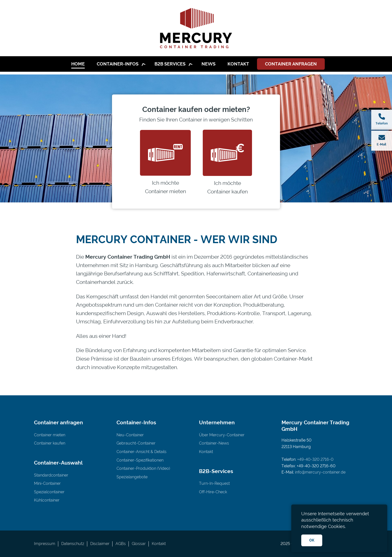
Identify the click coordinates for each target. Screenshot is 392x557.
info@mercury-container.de (320, 472)
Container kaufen (50, 443)
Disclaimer (100, 544)
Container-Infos (118, 64)
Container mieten (50, 435)
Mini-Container (47, 483)
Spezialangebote (132, 477)
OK (312, 540)
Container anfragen (291, 64)
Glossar (139, 544)
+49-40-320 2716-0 (315, 459)
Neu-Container (130, 435)
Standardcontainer (51, 475)
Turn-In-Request (214, 483)
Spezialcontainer (49, 492)
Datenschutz (73, 544)
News (208, 64)
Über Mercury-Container (222, 435)
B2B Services (170, 64)
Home (78, 64)
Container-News (214, 443)
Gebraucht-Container (136, 443)
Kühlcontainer (47, 500)
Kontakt (238, 64)
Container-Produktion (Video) (143, 468)
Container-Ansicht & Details (141, 452)
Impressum (45, 544)
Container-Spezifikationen (140, 460)
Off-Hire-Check (213, 492)
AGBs (121, 544)
